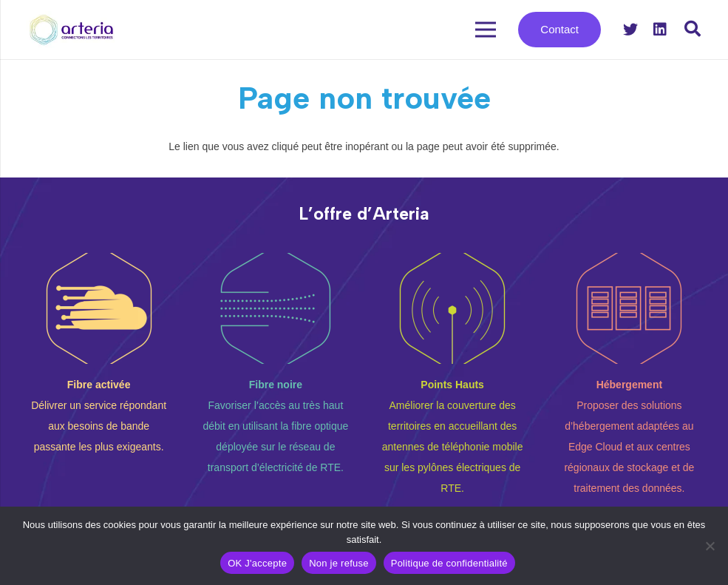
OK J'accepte (257, 563)
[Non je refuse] (710, 546)
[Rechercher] (693, 29)
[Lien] (72, 30)
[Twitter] (630, 30)
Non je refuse (339, 563)
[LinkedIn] (660, 30)
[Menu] (485, 30)
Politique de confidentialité (449, 563)
